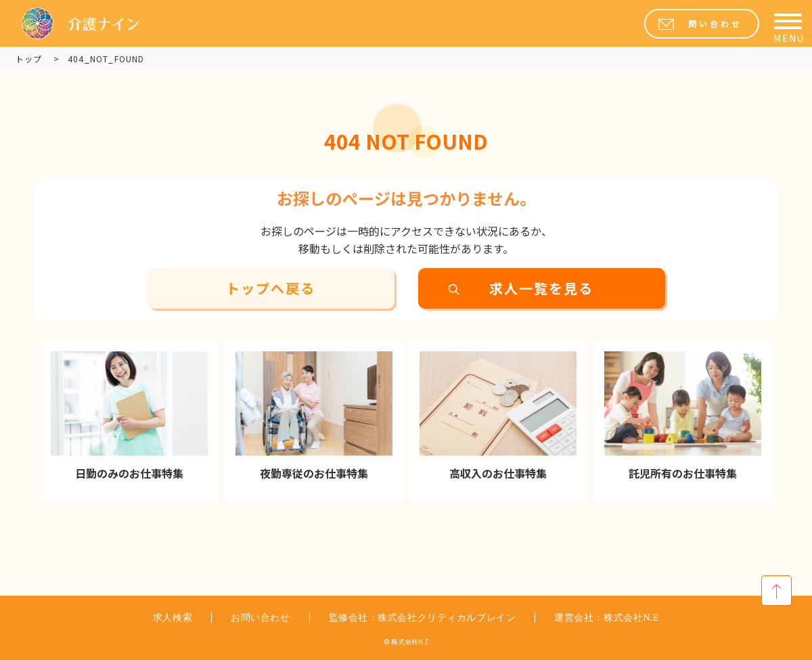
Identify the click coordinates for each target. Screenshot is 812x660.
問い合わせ (715, 24)
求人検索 (173, 618)
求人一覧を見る (541, 288)
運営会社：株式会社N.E (607, 618)
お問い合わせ (260, 618)
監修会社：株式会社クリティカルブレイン (423, 618)
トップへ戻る (271, 288)
